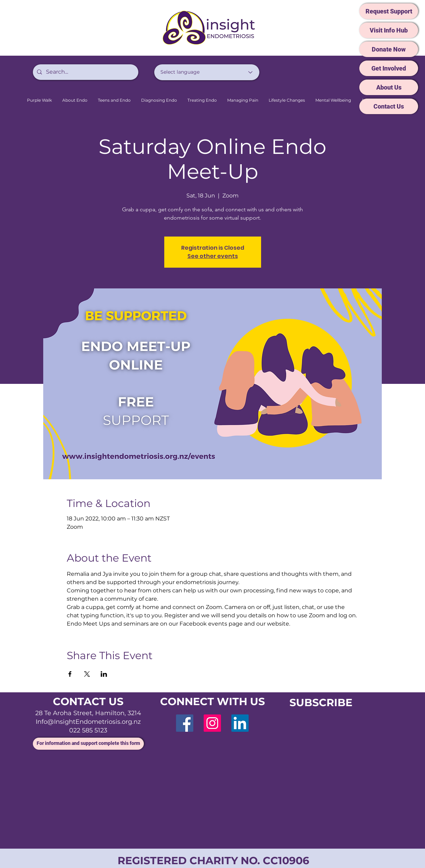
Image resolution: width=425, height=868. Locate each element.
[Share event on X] (87, 674)
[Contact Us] (389, 106)
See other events (213, 256)
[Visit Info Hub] (389, 30)
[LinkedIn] (240, 723)
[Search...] (85, 72)
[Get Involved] (389, 68)
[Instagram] (212, 723)
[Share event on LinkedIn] (104, 674)
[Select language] (207, 72)
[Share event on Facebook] (70, 674)
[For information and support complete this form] (88, 744)
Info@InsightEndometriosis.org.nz (88, 722)
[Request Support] (389, 11)
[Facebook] (185, 723)
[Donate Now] (389, 49)
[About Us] (389, 87)
